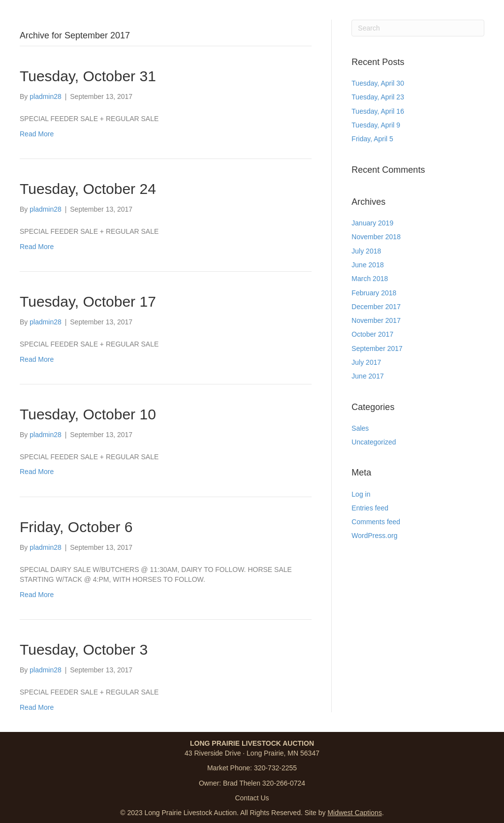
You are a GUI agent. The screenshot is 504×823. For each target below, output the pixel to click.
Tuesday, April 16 (378, 111)
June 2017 (367, 376)
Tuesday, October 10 (88, 414)
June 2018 (367, 265)
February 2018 (374, 293)
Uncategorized (374, 442)
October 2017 (372, 334)
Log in (361, 494)
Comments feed (376, 522)
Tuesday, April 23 (378, 97)
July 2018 (366, 251)
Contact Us (252, 798)
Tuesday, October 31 (88, 76)
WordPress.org (374, 536)
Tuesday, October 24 (88, 189)
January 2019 (372, 223)
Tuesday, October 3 (84, 649)
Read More (37, 134)
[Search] (418, 28)
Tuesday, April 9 (376, 125)
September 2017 (377, 348)
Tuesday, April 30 (378, 83)
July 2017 (366, 362)
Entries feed (370, 508)
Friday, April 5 (372, 139)
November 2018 (376, 237)
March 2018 (370, 279)
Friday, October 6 (76, 527)
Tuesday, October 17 (88, 301)
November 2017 (376, 320)
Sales (360, 428)
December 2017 (376, 307)
